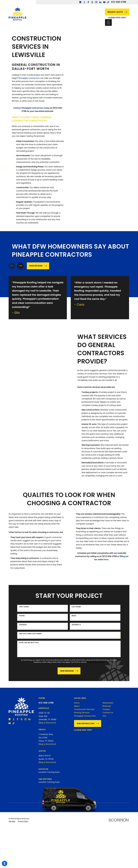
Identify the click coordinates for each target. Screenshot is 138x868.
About (77, 706)
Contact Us (108, 712)
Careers (106, 709)
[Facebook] (88, 2)
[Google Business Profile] (80, 2)
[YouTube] (104, 2)
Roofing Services (82, 712)
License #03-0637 (117, 18)
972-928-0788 (119, 2)
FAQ (104, 716)
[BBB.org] (84, 2)
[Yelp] (92, 2)
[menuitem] (87, 703)
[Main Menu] (108, 23)
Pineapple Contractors (29, 78)
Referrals (107, 706)
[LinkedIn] (100, 2)
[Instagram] (96, 2)
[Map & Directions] (47, 723)
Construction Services (84, 709)
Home (77, 703)
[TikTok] (108, 2)
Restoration (108, 703)
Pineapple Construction (85, 716)
